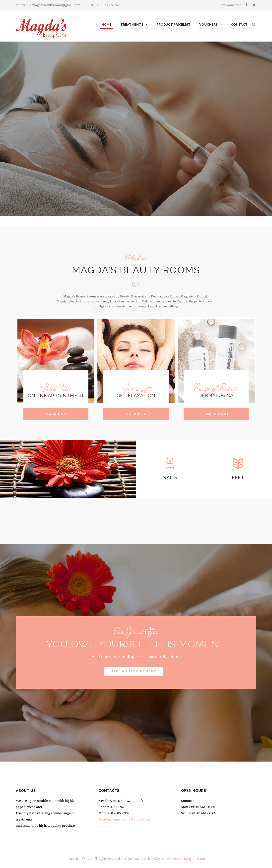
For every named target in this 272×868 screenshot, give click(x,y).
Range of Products (216, 388)
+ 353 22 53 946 (109, 5)
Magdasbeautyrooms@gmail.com (124, 819)
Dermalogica (216, 395)
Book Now (56, 389)
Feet (238, 477)
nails (170, 477)
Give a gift (136, 389)
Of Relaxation (136, 396)
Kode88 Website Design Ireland (183, 859)
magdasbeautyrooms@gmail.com (56, 5)
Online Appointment (56, 396)
